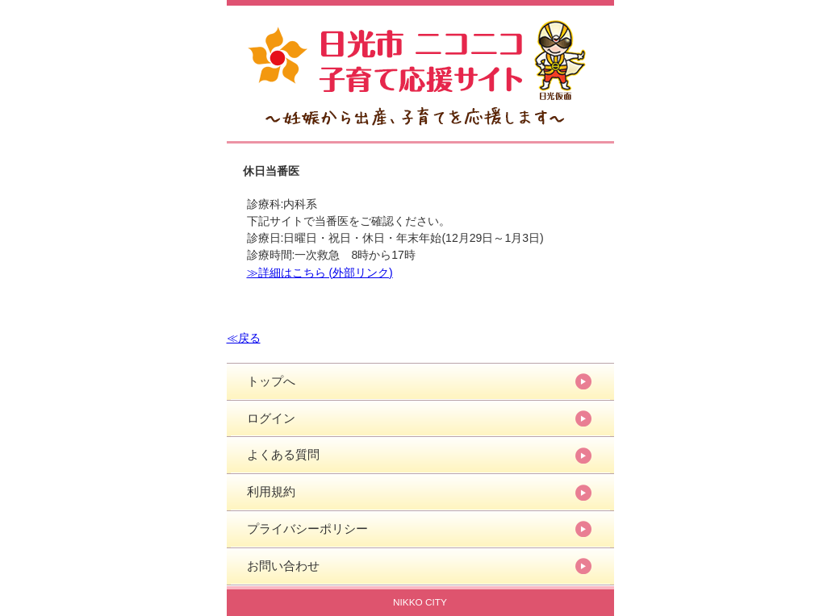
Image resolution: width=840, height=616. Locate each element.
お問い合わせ (283, 566)
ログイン (271, 418)
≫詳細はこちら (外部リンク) (320, 273)
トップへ (271, 381)
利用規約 (271, 491)
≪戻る (244, 338)
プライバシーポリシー (307, 529)
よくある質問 (283, 454)
